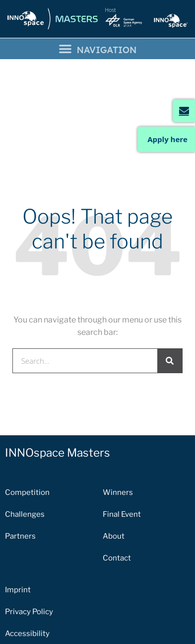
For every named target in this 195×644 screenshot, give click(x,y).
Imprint (18, 528)
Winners (118, 430)
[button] (97, 49)
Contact (117, 496)
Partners (20, 474)
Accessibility (27, 571)
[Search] (170, 298)
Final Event (122, 452)
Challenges (25, 452)
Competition (27, 430)
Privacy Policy (29, 550)
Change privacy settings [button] (47, 593)
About (114, 474)
